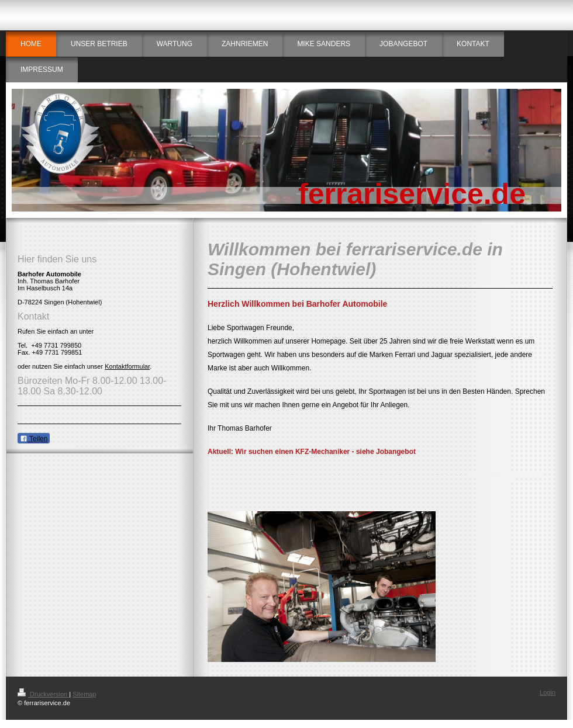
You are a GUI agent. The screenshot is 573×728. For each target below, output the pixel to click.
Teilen (34, 439)
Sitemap (84, 694)
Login (548, 692)
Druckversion (43, 694)
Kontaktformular (127, 366)
